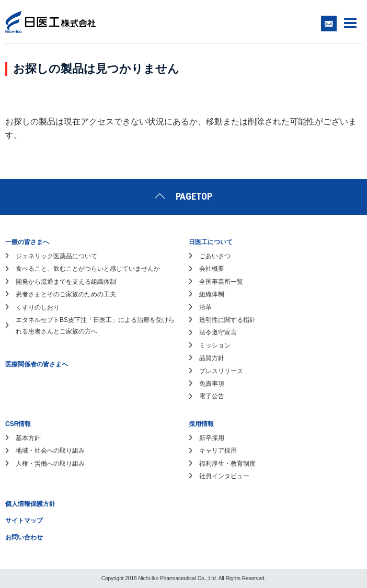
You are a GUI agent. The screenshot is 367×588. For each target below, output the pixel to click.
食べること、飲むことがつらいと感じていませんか (88, 269)
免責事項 (212, 384)
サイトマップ (24, 521)
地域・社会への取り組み (50, 451)
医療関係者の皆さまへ (37, 364)
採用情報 (201, 424)
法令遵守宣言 (218, 332)
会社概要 (212, 269)
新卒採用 (212, 438)
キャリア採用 (218, 451)
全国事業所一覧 (221, 282)
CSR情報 (18, 424)
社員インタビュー (224, 476)
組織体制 (212, 294)
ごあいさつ (215, 256)
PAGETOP (194, 196)
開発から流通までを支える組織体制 (66, 282)
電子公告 (212, 396)
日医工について (211, 242)
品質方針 (212, 358)
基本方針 (28, 438)
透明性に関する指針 (227, 320)
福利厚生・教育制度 (227, 464)
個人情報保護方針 (30, 504)
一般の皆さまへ (27, 242)
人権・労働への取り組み (50, 464)
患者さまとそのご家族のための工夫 (66, 294)
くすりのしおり (38, 307)
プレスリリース (221, 371)
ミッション (215, 345)
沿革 (205, 307)
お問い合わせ (24, 537)
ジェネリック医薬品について (56, 256)
